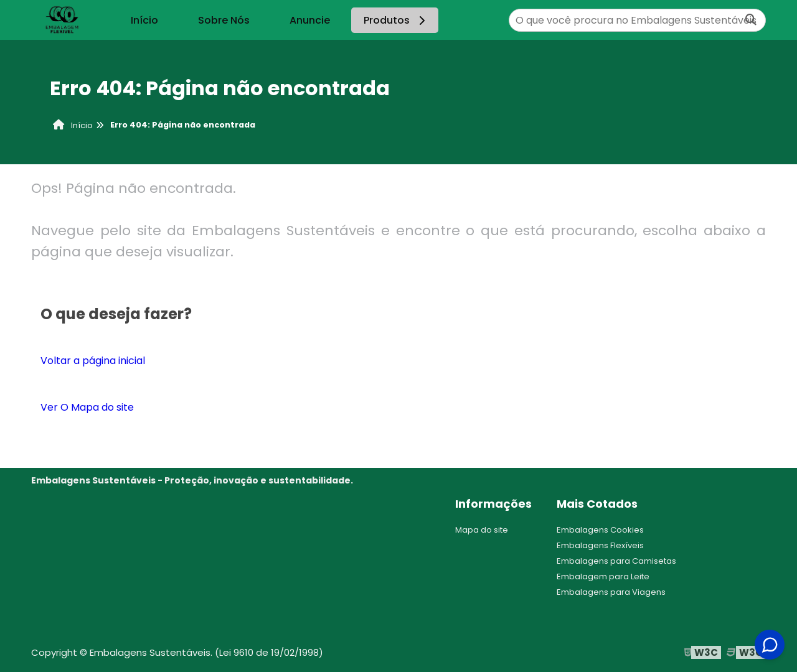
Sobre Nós (224, 20)
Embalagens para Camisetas (616, 561)
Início (144, 20)
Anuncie (310, 20)
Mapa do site (482, 530)
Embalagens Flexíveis (600, 545)
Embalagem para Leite (603, 576)
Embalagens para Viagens (611, 592)
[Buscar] (751, 20)
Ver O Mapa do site (87, 407)
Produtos (396, 20)
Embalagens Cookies (600, 530)
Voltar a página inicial (93, 361)
